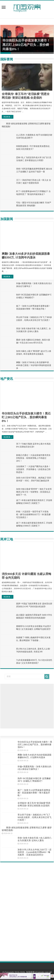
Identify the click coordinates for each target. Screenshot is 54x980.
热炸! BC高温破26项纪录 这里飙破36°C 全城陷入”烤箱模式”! (34, 780)
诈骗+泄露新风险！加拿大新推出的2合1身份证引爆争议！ (34, 768)
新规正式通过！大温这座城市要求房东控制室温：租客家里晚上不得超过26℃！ (33, 458)
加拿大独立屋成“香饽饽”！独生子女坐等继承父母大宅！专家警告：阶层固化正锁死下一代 (34, 492)
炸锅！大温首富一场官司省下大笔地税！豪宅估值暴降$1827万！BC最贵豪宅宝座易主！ (33, 514)
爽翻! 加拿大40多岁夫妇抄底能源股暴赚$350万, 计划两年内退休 (34, 756)
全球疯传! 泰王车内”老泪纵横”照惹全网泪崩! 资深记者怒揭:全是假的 (34, 804)
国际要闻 (7, 59)
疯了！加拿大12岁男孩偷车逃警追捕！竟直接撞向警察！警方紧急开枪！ (34, 793)
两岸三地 (7, 539)
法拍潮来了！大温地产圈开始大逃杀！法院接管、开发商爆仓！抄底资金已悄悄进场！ (33, 469)
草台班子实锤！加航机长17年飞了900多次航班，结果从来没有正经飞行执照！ (34, 817)
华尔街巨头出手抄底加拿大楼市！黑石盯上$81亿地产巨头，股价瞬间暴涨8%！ (26, 45)
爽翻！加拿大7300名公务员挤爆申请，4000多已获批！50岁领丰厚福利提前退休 (34, 365)
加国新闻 (7, 219)
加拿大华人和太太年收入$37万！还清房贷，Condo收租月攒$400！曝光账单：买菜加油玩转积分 (34, 852)
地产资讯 (7, 379)
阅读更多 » (8, 117)
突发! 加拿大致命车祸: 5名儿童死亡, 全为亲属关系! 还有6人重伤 (35, 839)
